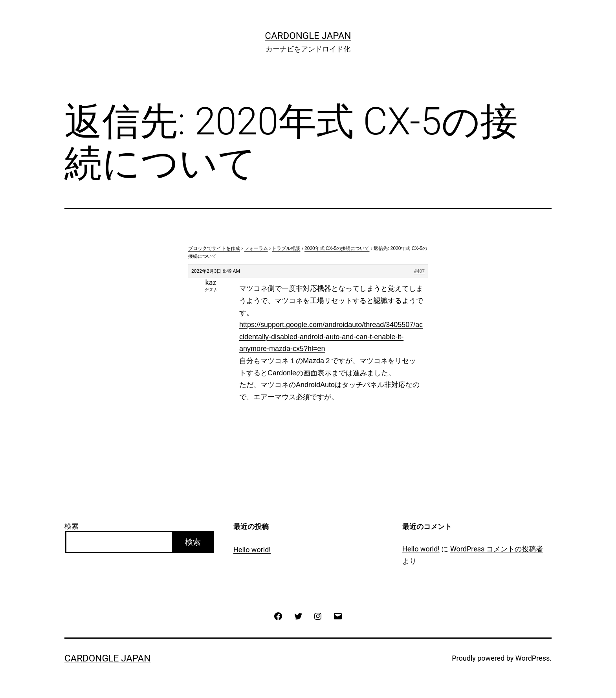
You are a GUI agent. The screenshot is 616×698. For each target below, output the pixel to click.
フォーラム (256, 248)
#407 (419, 271)
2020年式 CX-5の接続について (337, 248)
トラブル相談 (286, 248)
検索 (71, 526)
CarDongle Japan (308, 36)
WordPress (533, 658)
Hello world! (252, 550)
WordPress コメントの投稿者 (497, 549)
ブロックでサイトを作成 (214, 248)
